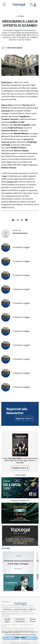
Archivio (21, 16)
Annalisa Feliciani (18, 148)
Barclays (27, 105)
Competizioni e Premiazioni (20, 620)
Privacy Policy (30, 635)
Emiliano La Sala (17, 122)
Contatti (33, 609)
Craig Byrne (24, 116)
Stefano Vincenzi (9, 168)
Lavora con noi (20, 609)
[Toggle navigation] (4, 5)
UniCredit (5, 111)
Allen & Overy (7, 105)
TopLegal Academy (33, 620)
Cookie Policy (20, 637)
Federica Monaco (16, 128)
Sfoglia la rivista (20, 468)
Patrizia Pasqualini (22, 125)
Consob (9, 182)
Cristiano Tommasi (10, 119)
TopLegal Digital (7, 620)
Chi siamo (8, 609)
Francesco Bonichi (9, 131)
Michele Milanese (21, 133)
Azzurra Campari (21, 151)
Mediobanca (7, 82)
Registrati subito (24, 418)
